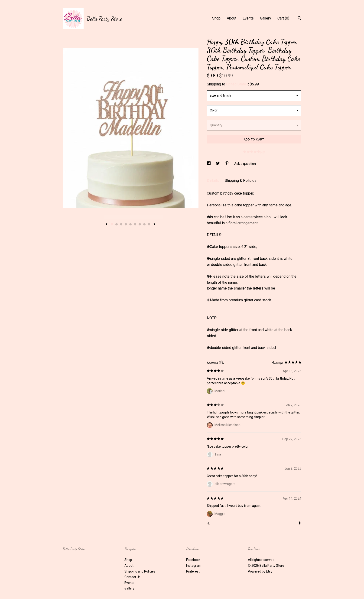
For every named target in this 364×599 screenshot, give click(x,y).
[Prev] (208, 524)
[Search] (300, 19)
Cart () (283, 18)
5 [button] (130, 224)
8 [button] (144, 224)
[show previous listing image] (107, 225)
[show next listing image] (154, 225)
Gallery (266, 18)
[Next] (300, 524)
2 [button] (117, 224)
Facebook (193, 560)
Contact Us (132, 577)
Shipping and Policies (140, 571)
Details (213, 181)
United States (237, 84)
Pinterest (193, 571)
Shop (216, 18)
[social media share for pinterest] (227, 164)
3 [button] (121, 224)
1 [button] (112, 224)
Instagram (194, 566)
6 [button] (135, 224)
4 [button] (126, 224)
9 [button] (149, 224)
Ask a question (245, 164)
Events (248, 18)
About (232, 18)
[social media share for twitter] (218, 164)
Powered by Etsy (260, 571)
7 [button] (140, 224)
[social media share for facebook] (209, 164)
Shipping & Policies (241, 181)
